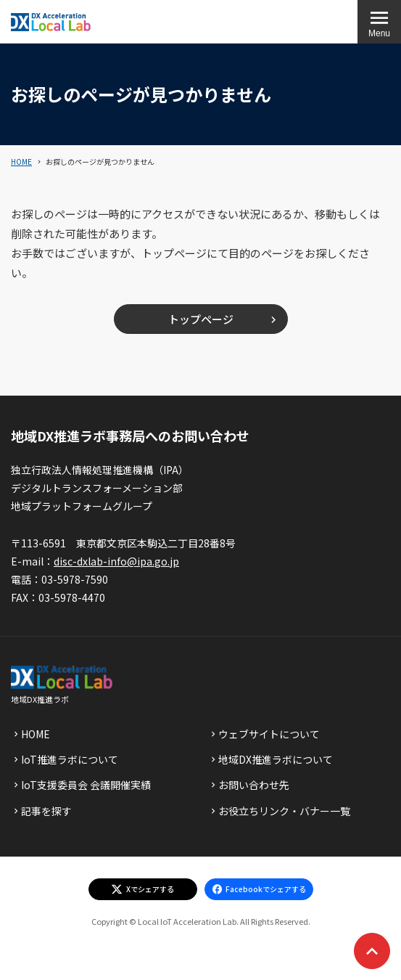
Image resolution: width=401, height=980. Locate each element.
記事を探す (46, 811)
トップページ (201, 319)
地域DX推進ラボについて (276, 759)
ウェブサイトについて (269, 734)
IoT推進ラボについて (70, 759)
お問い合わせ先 (254, 785)
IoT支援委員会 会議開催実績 (86, 785)
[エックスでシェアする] (143, 889)
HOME (21, 162)
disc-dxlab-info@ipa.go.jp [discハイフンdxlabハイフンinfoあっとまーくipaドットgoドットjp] (116, 561)
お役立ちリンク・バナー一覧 (284, 811)
